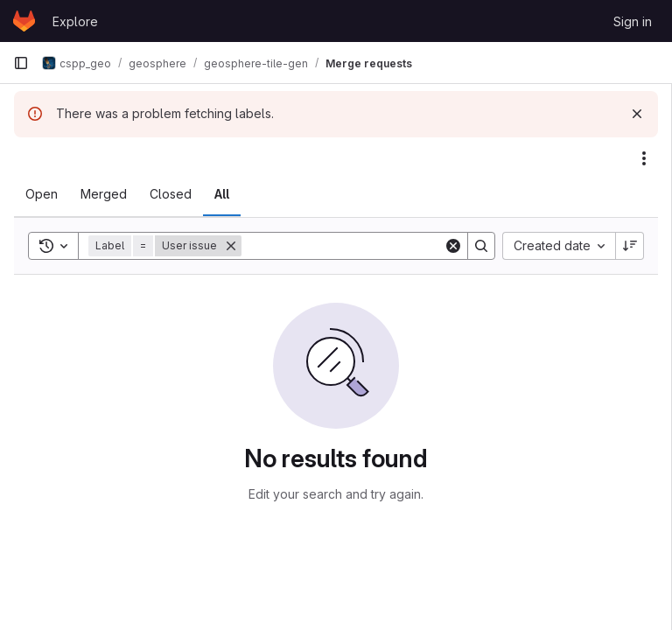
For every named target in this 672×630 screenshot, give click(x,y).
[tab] (42, 194)
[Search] (350, 246)
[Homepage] (24, 21)
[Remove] (231, 246)
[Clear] (453, 246)
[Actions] (644, 158)
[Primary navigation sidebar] (21, 63)
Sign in (633, 21)
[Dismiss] (637, 114)
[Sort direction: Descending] (630, 246)
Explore (75, 21)
